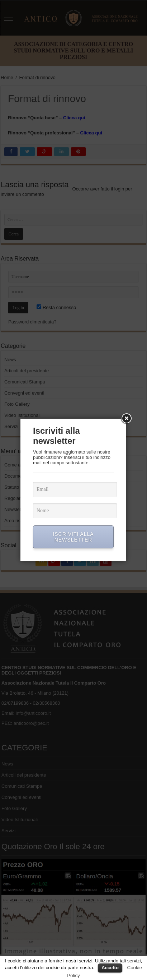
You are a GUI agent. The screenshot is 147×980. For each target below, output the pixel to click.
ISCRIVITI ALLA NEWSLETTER (73, 537)
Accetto (110, 968)
